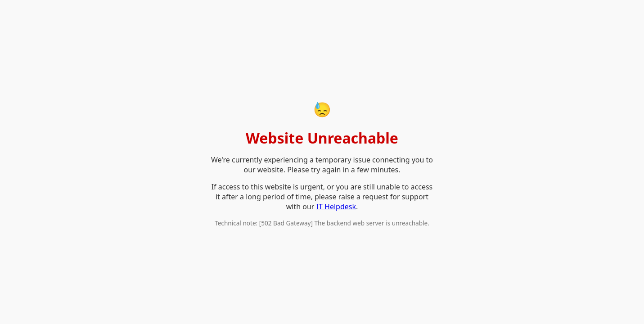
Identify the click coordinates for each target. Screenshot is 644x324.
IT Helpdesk (336, 207)
